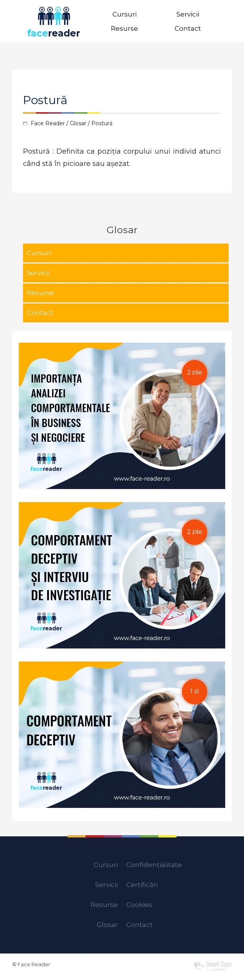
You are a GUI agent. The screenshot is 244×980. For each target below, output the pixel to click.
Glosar (78, 123)
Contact (188, 28)
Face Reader (48, 123)
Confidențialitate (154, 865)
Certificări (142, 885)
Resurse (124, 28)
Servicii (188, 14)
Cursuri (124, 14)
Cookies (139, 905)
